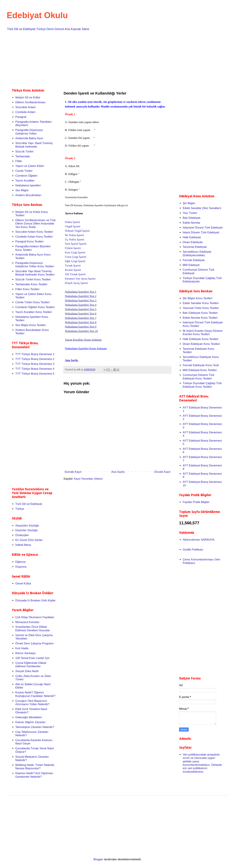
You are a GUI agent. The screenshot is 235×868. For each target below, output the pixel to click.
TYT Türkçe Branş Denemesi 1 (35, 354)
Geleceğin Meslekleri (29, 717)
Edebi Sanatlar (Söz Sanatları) (202, 208)
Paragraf (21, 117)
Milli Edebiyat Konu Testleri (200, 370)
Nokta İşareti (73, 222)
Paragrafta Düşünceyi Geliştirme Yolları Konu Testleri (35, 265)
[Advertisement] (112, 59)
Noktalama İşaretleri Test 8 (81, 322)
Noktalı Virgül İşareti (77, 231)
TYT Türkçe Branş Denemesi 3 (35, 364)
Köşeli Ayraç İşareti (76, 283)
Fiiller (19, 161)
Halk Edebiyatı (192, 237)
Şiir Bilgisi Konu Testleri (197, 298)
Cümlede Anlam (25, 112)
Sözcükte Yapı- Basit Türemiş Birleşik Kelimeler (34, 145)
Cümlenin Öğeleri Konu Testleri (35, 307)
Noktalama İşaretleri (28, 185)
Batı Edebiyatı (192, 218)
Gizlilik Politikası (193, 550)
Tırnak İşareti (73, 266)
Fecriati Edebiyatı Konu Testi (201, 365)
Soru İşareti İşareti (76, 244)
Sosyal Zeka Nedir (27, 671)
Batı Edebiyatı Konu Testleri (200, 313)
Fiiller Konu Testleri (27, 289)
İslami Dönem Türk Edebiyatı (201, 232)
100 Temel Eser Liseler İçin (32, 658)
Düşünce (21, 567)
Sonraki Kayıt (73, 472)
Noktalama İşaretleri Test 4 (81, 305)
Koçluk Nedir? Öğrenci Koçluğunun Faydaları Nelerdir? (35, 694)
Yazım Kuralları (25, 181)
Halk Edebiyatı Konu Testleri (200, 339)
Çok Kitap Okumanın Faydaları (35, 617)
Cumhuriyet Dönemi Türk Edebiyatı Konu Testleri (198, 377)
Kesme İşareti (73, 270)
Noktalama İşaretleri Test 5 (81, 309)
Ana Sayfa (72, 360)
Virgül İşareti (73, 226)
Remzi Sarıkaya (25, 653)
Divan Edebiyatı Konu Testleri (201, 344)
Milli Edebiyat (191, 265)
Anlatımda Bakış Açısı (29, 138)
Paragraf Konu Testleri (29, 242)
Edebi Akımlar (191, 223)
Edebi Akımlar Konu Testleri (200, 318)
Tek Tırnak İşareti (75, 274)
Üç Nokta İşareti (75, 239)
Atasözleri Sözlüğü (27, 526)
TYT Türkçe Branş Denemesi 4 (35, 369)
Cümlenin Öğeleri (26, 176)
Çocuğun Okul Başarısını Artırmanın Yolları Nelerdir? (32, 703)
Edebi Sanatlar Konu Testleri (201, 303)
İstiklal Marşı (23, 545)
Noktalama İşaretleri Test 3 (81, 300)
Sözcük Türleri (24, 152)
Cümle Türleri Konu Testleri (32, 302)
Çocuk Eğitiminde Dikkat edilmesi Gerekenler (31, 665)
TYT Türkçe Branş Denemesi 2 (35, 359)
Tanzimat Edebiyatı (195, 247)
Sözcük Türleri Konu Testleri (33, 279)
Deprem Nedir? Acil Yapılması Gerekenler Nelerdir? (34, 775)
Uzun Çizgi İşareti (76, 257)
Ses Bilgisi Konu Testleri (30, 325)
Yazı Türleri (190, 213)
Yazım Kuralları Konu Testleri (34, 312)
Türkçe (20, 509)
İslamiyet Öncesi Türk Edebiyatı (203, 228)
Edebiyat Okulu (37, 15)
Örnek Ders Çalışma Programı (34, 643)
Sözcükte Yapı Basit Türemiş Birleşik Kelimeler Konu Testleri (35, 273)
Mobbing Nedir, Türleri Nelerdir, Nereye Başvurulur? (35, 767)
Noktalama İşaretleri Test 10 (81, 331)
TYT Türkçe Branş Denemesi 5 (35, 374)
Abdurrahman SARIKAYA (199, 540)
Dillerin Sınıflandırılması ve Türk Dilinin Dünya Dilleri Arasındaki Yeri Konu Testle (36, 224)
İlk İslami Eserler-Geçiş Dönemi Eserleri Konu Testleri (203, 333)
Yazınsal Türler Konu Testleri (201, 308)
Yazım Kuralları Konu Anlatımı (83, 340)
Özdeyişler (22, 535)
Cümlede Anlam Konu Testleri (34, 237)
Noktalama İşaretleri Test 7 (81, 318)
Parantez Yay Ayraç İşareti (80, 279)
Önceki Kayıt (162, 472)
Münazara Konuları (27, 622)
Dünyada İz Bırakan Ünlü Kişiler (35, 600)
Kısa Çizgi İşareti (75, 252)
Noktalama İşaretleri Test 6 (81, 314)
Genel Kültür (23, 584)
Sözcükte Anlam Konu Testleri (34, 232)
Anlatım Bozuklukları (28, 195)
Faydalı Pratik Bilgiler (196, 502)
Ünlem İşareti (73, 248)
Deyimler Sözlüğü (26, 530)
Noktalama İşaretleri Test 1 (81, 292)
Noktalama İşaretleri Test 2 (81, 296)
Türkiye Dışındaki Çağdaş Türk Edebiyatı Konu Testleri (202, 385)
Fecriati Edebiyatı (194, 260)
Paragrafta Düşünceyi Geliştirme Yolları (29, 132)
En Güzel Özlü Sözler (29, 540)
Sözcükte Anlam (26, 107)
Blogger (98, 859)
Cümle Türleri (24, 171)
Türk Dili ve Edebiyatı (29, 504)
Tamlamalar (23, 156)
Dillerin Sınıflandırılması (30, 102)
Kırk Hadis (22, 648)
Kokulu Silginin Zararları (30, 722)
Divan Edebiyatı (193, 242)
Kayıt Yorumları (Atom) (88, 479)
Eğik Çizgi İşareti (75, 261)
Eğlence (20, 562)
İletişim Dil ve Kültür (28, 97)
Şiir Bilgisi (189, 203)
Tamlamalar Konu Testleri (31, 284)
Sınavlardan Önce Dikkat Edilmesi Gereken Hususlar (33, 629)
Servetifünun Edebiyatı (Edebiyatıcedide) (197, 253)
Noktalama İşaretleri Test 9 (81, 327)
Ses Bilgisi (22, 190)
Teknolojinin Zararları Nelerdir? (35, 727)
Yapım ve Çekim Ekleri (30, 166)
